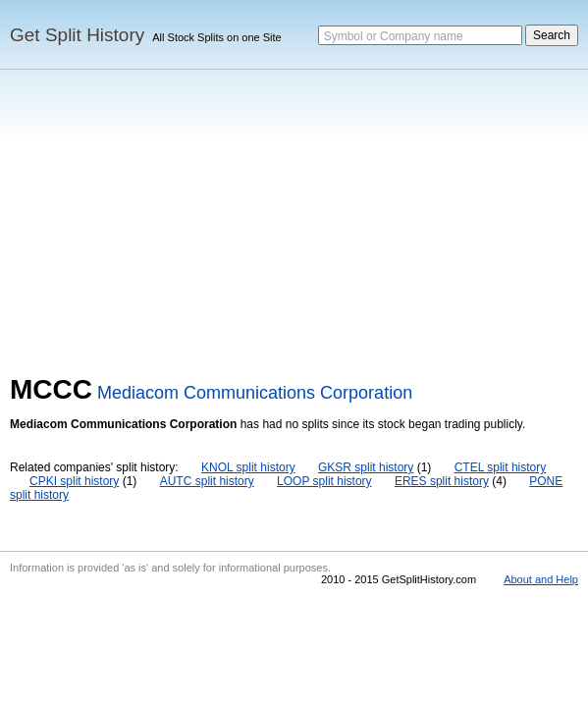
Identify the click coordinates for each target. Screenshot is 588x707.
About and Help (541, 579)
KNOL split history (248, 467)
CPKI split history (74, 481)
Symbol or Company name (394, 36)
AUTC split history (207, 481)
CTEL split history (501, 467)
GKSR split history (366, 467)
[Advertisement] (294, 227)
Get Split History (77, 35)
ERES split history (442, 481)
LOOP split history (324, 481)
